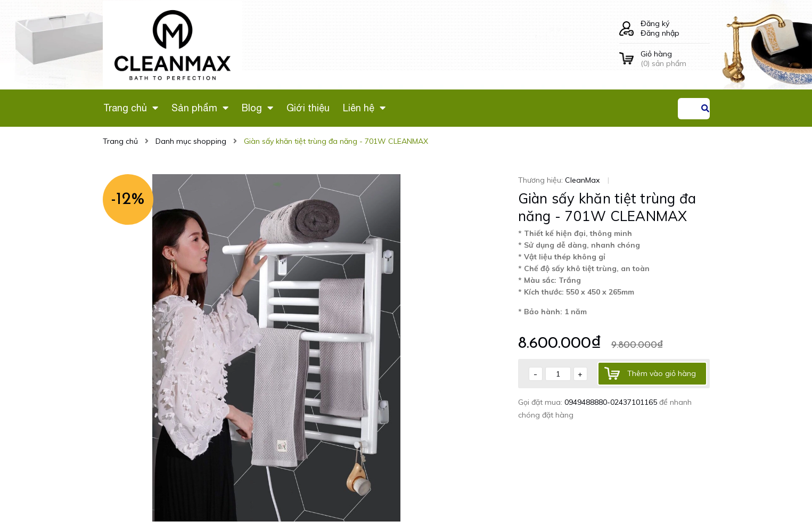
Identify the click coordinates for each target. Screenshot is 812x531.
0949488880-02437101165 (612, 402)
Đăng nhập (660, 33)
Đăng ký (655, 23)
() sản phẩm (675, 59)
